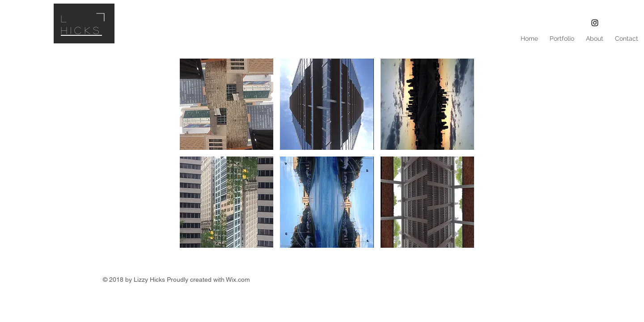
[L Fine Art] (595, 23)
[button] (227, 104)
